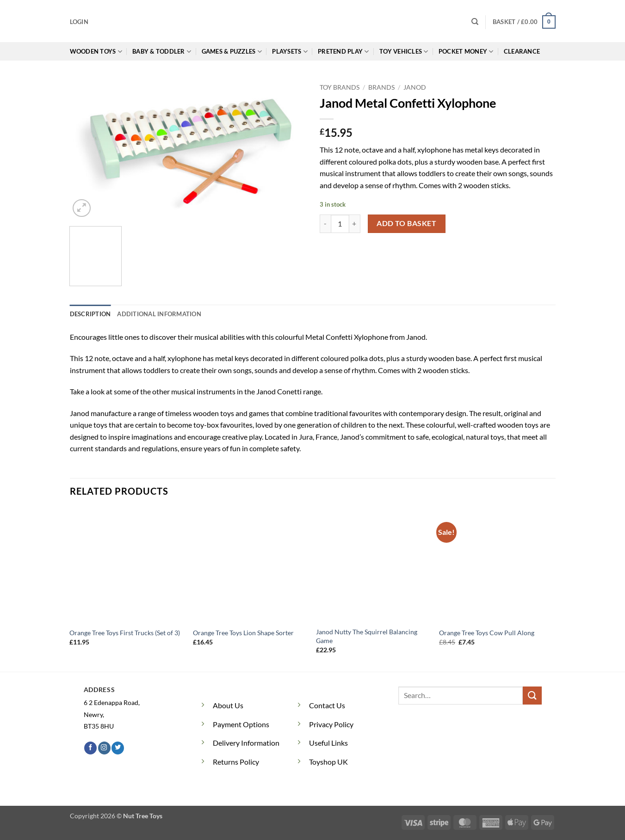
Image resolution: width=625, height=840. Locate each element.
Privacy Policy (331, 724)
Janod (415, 87)
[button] (79, 22)
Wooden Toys (96, 52)
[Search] (475, 22)
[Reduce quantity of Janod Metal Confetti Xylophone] (325, 224)
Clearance (522, 51)
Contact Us (327, 705)
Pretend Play (343, 52)
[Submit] (532, 696)
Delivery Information (246, 743)
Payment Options (241, 724)
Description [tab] (90, 314)
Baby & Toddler (162, 52)
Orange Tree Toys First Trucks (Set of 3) (125, 633)
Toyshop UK (328, 762)
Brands (381, 87)
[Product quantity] (340, 224)
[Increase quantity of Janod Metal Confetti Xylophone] (355, 224)
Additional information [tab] (159, 314)
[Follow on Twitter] (118, 748)
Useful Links (328, 743)
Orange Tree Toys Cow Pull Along (487, 633)
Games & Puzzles (232, 52)
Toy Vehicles (404, 52)
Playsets (290, 52)
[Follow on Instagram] (104, 748)
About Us (228, 705)
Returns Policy (236, 762)
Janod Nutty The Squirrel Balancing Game (367, 636)
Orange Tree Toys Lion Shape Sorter (243, 633)
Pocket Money (466, 52)
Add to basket (406, 223)
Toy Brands (340, 87)
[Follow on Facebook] (90, 748)
